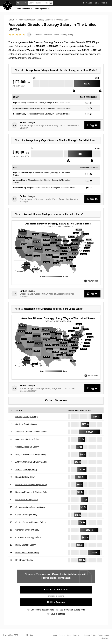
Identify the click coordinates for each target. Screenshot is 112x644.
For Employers (42, 8)
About (55, 635)
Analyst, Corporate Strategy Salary (31, 462)
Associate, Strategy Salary (27, 439)
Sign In (104, 3)
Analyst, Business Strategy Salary (31, 454)
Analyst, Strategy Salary (26, 469)
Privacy (76, 635)
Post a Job (88, 3)
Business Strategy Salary (27, 500)
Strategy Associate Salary (27, 447)
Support (62, 635)
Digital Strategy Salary (26, 545)
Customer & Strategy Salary (28, 537)
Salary (11, 20)
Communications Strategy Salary (30, 507)
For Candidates (25, 8)
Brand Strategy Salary (25, 477)
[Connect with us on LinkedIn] (32, 635)
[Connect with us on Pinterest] (27, 635)
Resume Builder (90, 635)
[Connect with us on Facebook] (23, 635)
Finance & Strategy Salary (27, 552)
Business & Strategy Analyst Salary (31, 485)
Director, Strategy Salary (27, 417)
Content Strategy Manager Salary (31, 522)
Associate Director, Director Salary (31, 432)
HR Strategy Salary (24, 560)
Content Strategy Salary (26, 515)
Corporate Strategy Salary (27, 530)
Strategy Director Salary (26, 424)
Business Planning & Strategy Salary (32, 492)
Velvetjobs (8, 6)
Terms (69, 635)
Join (97, 3)
